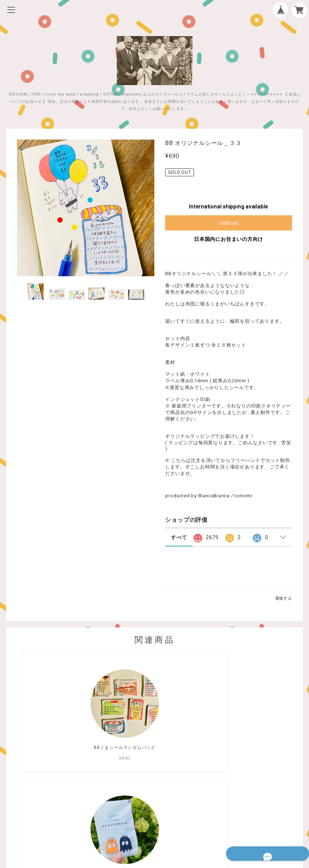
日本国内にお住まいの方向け (229, 239)
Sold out (228, 223)
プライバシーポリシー (155, 816)
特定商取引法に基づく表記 (154, 825)
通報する (284, 598)
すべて (179, 537)
